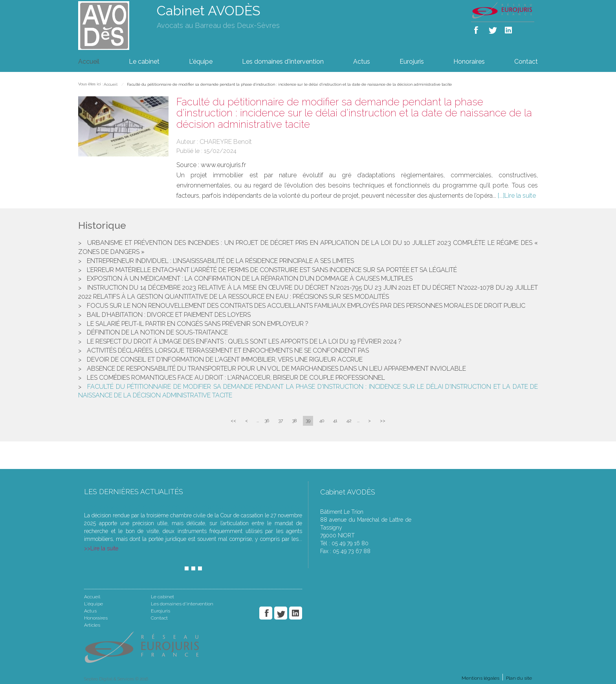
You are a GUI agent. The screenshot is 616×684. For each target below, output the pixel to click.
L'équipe (201, 62)
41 (335, 421)
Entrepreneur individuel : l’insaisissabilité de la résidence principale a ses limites (220, 261)
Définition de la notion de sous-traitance (157, 332)
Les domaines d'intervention (283, 62)
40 (322, 421)
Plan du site (519, 678)
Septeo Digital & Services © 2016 (116, 679)
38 (294, 421)
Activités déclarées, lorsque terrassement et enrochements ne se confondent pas (228, 350)
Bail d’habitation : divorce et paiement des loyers (169, 315)
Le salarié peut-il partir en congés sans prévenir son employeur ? (198, 324)
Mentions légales (480, 678)
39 (308, 421)
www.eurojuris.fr (223, 165)
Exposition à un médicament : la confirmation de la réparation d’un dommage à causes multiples (250, 279)
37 (280, 421)
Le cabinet (144, 62)
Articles (92, 625)
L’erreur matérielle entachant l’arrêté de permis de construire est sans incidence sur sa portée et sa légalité (272, 270)
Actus (362, 62)
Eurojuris (412, 62)
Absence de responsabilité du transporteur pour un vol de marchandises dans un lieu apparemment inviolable (276, 369)
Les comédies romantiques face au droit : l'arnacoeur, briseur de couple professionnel (236, 378)
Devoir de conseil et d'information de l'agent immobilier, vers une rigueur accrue (225, 359)
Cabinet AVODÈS (209, 11)
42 (349, 421)
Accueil (89, 62)
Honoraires (469, 62)
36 (267, 421)
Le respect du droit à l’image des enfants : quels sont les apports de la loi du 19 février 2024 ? (244, 341)
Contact (526, 62)
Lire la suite (520, 196)
